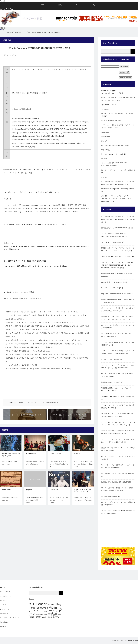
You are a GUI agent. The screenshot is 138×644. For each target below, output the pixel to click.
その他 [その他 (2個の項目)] (60, 608)
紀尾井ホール (4, 613)
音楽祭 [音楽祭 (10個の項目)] (56, 617)
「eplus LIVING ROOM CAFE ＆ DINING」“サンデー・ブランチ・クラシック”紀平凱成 (35, 225)
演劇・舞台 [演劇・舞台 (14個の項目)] (35, 617)
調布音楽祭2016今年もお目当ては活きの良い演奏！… (35, 463)
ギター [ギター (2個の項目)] (46, 611)
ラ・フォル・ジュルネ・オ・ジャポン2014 (114, 154)
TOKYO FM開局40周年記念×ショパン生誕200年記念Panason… (35, 500)
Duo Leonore (54, 490)
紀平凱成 (55, 402)
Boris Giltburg (105, 132)
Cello (78, 5)
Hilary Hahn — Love (107, 288)
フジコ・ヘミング (56, 454)
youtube (112, 5)
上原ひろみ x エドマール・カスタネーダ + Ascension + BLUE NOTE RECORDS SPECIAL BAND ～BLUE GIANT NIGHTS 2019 (118, 199)
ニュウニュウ (41, 402)
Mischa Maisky (105, 137)
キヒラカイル (32, 402)
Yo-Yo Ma (104, 177)
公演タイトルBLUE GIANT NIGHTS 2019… (9, 463)
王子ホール (3, 605)
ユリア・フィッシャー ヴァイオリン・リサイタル (116, 456)
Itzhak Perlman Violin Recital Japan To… (10, 499)
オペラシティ (4, 600)
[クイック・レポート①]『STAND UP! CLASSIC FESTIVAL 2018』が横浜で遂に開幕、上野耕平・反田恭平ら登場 (45, 205)
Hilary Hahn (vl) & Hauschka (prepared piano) (115, 145)
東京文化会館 (4, 622)
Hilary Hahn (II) (105, 150)
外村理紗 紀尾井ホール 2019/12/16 (111, 228)
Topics (95, 5)
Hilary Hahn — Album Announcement (112, 294)
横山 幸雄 (29, 490)
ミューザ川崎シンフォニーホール (9, 618)
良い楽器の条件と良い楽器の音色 (111, 482)
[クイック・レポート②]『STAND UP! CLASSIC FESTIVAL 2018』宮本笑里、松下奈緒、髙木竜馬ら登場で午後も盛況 (46, 208)
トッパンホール (4, 609)
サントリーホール (5, 592)
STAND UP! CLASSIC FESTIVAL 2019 (113, 257)
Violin (43, 5)
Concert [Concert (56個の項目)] (42, 604)
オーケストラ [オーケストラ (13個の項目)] (36, 611)
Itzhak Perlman (7, 490)
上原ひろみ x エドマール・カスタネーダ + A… (11, 455)
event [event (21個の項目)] (51, 604)
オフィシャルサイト (11, 55)
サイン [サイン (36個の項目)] (54, 611)
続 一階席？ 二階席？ (107, 359)
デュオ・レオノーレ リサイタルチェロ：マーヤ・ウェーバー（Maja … (59, 500)
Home (26, 5)
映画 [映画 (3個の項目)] (59, 615)
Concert (10, 402)
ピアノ (60, 5)
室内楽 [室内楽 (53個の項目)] (53, 614)
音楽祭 (21, 402)
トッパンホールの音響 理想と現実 (111, 121)
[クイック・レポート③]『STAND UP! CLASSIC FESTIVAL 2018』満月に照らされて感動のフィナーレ (41, 212)
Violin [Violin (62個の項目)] (53, 607)
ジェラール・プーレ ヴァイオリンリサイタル (115, 397)
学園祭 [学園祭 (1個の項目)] (45, 615)
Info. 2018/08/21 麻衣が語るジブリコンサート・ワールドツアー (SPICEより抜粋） (36, 266)
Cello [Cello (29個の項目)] (32, 604)
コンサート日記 (123, 641)
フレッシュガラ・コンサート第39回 (112, 93)
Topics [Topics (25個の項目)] (39, 608)
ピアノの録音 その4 (107, 242)
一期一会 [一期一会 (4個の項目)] (39, 614)
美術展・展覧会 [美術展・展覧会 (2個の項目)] (47, 617)
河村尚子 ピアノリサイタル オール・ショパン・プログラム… (83, 499)
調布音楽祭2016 (31, 454)
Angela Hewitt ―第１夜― (109, 105)
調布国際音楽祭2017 (107, 382)
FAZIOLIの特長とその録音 (109, 282)
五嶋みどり (78, 454)
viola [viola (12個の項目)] (46, 608)
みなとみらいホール (6, 596)
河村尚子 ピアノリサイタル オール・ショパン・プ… (83, 491)
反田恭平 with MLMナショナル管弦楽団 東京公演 (116, 274)
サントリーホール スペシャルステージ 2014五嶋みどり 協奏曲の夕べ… (83, 464)
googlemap (3, 626)
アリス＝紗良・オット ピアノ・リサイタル (114, 473)
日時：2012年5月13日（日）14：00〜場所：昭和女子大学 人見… (59, 464)
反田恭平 (49, 402)
